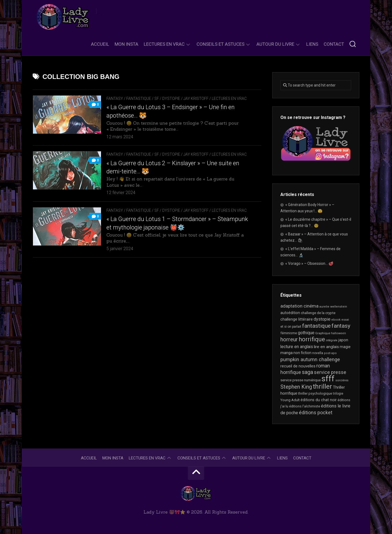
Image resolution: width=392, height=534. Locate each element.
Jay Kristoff (196, 99)
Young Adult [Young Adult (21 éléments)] (290, 400)
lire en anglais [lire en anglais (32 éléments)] (326, 347)
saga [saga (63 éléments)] (307, 372)
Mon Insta (126, 44)
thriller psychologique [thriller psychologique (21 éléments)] (315, 393)
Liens (312, 44)
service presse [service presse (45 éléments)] (330, 372)
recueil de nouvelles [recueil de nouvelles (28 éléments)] (298, 366)
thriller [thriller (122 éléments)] (322, 386)
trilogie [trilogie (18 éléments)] (338, 394)
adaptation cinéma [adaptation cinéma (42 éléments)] (299, 306)
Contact (334, 44)
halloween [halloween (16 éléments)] (339, 333)
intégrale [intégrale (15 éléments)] (332, 340)
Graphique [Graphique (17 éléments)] (323, 333)
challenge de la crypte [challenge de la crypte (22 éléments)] (318, 313)
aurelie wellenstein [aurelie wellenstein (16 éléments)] (333, 307)
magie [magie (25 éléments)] (345, 347)
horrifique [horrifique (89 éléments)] (312, 339)
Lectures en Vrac (164, 44)
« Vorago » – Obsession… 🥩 (309, 263)
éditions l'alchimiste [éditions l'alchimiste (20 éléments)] (305, 406)
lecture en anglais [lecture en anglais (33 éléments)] (297, 347)
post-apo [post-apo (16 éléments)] (330, 353)
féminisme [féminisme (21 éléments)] (289, 333)
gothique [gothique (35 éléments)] (306, 333)
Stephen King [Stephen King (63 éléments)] (296, 387)
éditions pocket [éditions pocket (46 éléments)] (316, 412)
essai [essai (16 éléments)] (345, 320)
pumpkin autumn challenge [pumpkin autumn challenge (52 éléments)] (310, 360)
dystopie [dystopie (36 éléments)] (322, 319)
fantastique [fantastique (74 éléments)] (316, 326)
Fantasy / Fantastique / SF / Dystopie (143, 99)
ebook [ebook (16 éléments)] (336, 320)
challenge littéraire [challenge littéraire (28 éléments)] (297, 319)
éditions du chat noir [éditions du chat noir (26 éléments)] (319, 400)
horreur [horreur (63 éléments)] (289, 340)
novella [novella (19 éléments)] (318, 353)
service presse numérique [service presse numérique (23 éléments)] (301, 380)
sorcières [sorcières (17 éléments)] (342, 380)
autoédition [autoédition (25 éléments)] (290, 313)
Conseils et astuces (220, 44)
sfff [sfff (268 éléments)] (328, 379)
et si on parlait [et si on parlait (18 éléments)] (291, 327)
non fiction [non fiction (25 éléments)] (302, 353)
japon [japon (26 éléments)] (343, 340)
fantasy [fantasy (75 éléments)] (341, 326)
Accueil (100, 44)
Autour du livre (275, 44)
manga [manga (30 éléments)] (287, 353)
